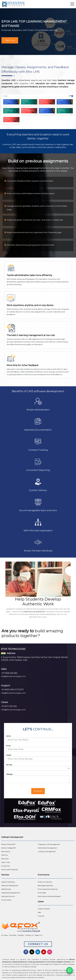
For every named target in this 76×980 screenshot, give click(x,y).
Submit (38, 791)
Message (9, 774)
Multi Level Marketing (9, 870)
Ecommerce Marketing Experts (49, 896)
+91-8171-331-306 (9, 706)
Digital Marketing (8, 882)
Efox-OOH (5, 859)
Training (41, 916)
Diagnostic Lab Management (49, 844)
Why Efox (13, 935)
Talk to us (10, 40)
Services (9, 765)
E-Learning (5, 866)
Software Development (10, 886)
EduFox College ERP (9, 848)
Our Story (5, 935)
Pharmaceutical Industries (48, 889)
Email (8, 746)
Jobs (39, 912)
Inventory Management (47, 852)
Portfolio (21, 935)
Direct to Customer (45, 882)
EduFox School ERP (8, 844)
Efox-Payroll (6, 852)
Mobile (9, 755)
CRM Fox (5, 855)
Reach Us (38, 935)
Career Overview (44, 909)
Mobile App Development (11, 893)
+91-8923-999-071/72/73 (12, 690)
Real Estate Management (47, 848)
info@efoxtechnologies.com (13, 676)
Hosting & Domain (8, 896)
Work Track (6, 862)
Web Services (6, 889)
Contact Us (30, 935)
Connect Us (38, 944)
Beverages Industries (45, 886)
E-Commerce (6, 900)
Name (8, 736)
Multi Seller (42, 893)
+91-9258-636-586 (9, 673)
